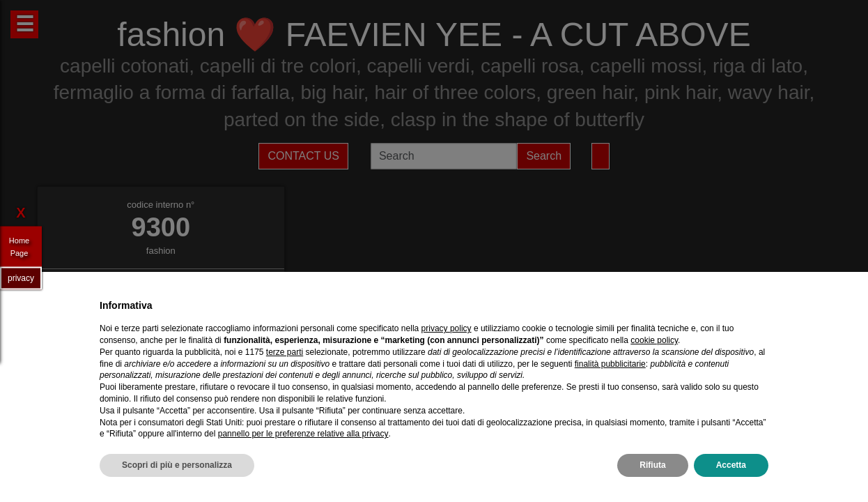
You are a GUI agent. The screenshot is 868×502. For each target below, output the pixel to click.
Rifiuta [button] (652, 465)
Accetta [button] (731, 465)
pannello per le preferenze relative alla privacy (303, 434)
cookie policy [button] (654, 340)
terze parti (285, 352)
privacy (21, 277)
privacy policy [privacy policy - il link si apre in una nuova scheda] (447, 328)
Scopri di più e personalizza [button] (177, 465)
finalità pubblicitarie (610, 364)
